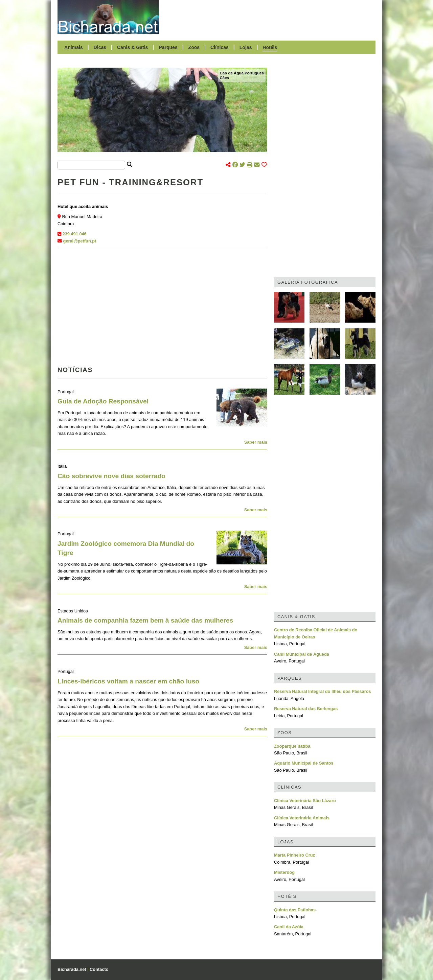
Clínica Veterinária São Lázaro (305, 801)
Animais (74, 47)
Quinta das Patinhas (295, 910)
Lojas (246, 47)
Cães (224, 78)
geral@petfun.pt (80, 241)
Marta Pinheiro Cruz (294, 855)
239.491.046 (75, 234)
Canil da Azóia (289, 927)
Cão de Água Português (242, 73)
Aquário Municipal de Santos (304, 763)
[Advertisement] (271, 17)
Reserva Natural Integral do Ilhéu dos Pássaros (323, 691)
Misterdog (284, 872)
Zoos (194, 47)
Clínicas (220, 47)
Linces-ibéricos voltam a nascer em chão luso (128, 681)
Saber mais (256, 442)
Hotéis (270, 47)
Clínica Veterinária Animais (302, 818)
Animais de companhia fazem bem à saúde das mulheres (145, 620)
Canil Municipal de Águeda (302, 654)
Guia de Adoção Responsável (103, 401)
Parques (168, 47)
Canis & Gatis (133, 47)
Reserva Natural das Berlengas (306, 709)
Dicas (100, 47)
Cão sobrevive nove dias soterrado (111, 476)
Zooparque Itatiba (292, 746)
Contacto (99, 969)
